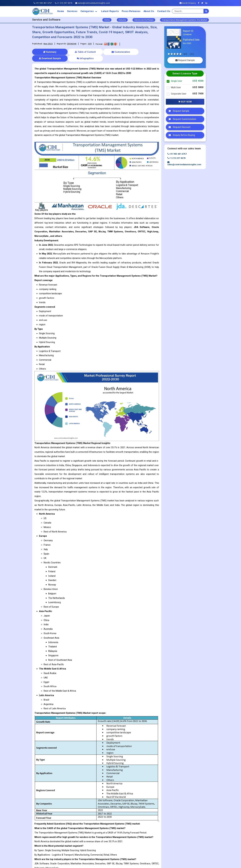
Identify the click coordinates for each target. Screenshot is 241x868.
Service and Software (144, 20)
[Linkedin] (207, 3)
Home (61, 11)
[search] (206, 11)
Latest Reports (110, 11)
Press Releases (131, 11)
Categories (89, 11)
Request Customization (182, 119)
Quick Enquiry (188, 3)
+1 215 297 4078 (64, 3)
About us (149, 11)
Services (72, 11)
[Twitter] (203, 3)
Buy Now (185, 102)
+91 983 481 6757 (43, 3)
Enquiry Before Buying (181, 135)
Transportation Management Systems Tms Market (184, 20)
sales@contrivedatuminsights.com (93, 3)
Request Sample (185, 60)
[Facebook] (199, 3)
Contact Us (164, 11)
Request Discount (179, 127)
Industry (122, 20)
